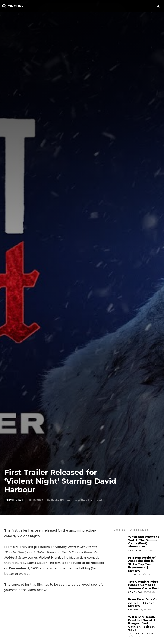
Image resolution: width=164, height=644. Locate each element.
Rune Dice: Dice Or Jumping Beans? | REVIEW (143, 602)
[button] (158, 6)
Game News (135, 550)
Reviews (133, 609)
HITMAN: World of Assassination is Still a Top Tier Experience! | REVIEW (142, 564)
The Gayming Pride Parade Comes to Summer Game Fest (144, 584)
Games (132, 574)
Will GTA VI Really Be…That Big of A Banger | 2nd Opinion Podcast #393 (142, 622)
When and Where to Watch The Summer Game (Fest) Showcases (144, 541)
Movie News (15, 500)
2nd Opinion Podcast (141, 632)
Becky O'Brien (60, 500)
